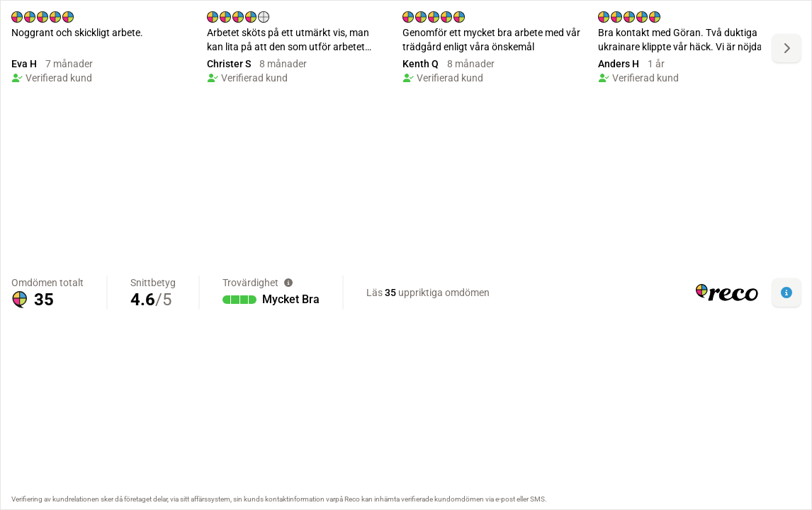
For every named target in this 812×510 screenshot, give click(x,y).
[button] (786, 293)
